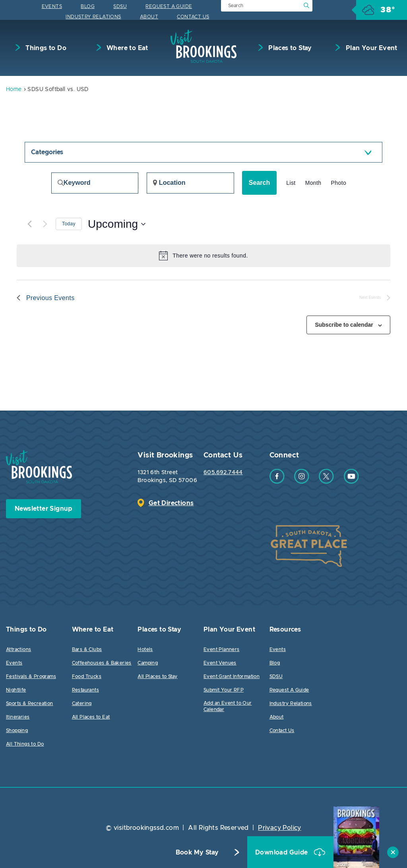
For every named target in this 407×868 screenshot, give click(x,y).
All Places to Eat (91, 717)
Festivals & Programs (31, 676)
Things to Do (45, 48)
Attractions (18, 649)
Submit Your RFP (224, 690)
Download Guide (282, 852)
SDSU (120, 6)
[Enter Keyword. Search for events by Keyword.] (95, 183)
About (149, 17)
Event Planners (222, 649)
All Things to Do (25, 744)
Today (69, 224)
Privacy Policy (280, 828)
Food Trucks (87, 676)
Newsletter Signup (44, 509)
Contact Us (193, 17)
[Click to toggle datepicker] (117, 224)
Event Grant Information (232, 676)
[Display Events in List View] (291, 183)
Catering (82, 703)
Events (52, 6)
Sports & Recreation (30, 703)
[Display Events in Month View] (313, 183)
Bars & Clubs (87, 649)
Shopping (17, 730)
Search (259, 183)
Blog (88, 6)
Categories (47, 152)
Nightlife (16, 690)
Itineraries (18, 717)
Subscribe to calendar (344, 325)
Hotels (145, 649)
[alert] (203, 256)
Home (14, 89)
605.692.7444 (223, 473)
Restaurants (85, 690)
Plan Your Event (370, 48)
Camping (148, 663)
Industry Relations (93, 17)
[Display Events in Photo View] (339, 183)
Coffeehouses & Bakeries (102, 663)
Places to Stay (289, 48)
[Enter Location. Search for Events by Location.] (190, 183)
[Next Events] (45, 224)
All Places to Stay (157, 676)
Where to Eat (127, 48)
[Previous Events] (29, 224)
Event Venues (220, 663)
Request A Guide (169, 6)
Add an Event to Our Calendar (228, 706)
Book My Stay (197, 852)
